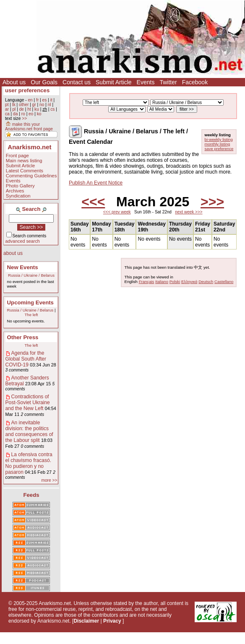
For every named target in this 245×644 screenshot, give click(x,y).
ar (7, 109)
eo (31, 114)
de (22, 109)
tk (14, 105)
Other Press (23, 337)
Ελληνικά (189, 282)
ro (23, 114)
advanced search (23, 241)
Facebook (195, 82)
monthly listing (218, 144)
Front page (17, 156)
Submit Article (114, 82)
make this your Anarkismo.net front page (29, 127)
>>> (212, 202)
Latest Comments (25, 171)
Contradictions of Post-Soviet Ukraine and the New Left (28, 402)
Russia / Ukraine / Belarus (31, 275)
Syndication (18, 196)
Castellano (224, 282)
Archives (15, 191)
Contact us (77, 82)
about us (13, 253)
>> (24, 118)
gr (34, 105)
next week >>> (189, 212)
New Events (23, 267)
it (51, 100)
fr (37, 100)
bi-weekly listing (219, 139)
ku (37, 109)
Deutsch (206, 282)
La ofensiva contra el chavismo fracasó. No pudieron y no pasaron (29, 463)
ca (7, 114)
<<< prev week (117, 212)
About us (14, 82)
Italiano (162, 282)
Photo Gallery (20, 186)
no (42, 105)
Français (147, 282)
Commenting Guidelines (31, 176)
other (24, 105)
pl (14, 109)
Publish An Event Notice (96, 183)
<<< (93, 202)
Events (146, 82)
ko (39, 114)
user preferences (27, 90)
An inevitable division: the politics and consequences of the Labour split (29, 431)
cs (52, 109)
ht (29, 109)
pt (7, 105)
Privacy (112, 621)
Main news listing (24, 161)
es (45, 100)
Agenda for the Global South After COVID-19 (26, 359)
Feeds (31, 495)
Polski (175, 282)
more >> (49, 480)
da (15, 114)
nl (50, 105)
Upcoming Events (30, 303)
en (30, 100)
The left (31, 315)
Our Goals (44, 82)
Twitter (168, 82)
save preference (219, 149)
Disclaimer (86, 621)
